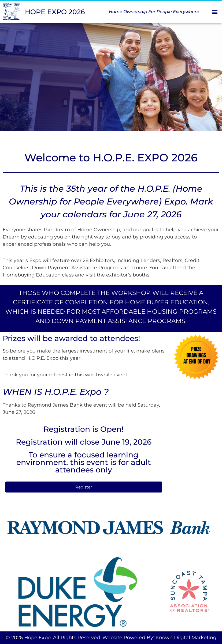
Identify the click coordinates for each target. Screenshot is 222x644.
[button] (215, 12)
